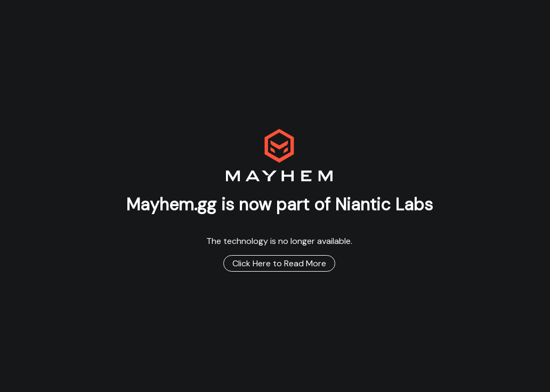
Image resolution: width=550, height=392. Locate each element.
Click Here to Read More (279, 263)
